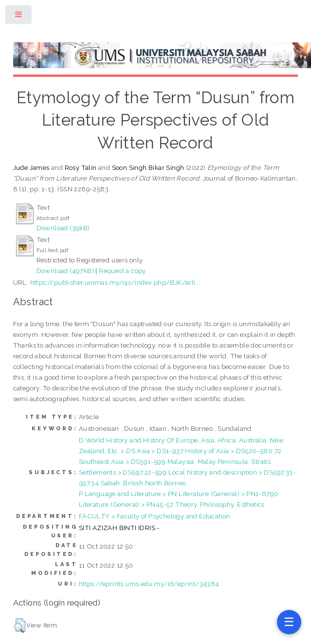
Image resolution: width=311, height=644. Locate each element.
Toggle (19, 16)
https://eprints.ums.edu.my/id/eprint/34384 (149, 584)
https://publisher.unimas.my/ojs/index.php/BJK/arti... (115, 282)
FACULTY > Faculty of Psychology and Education (155, 516)
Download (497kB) (65, 271)
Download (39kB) (63, 228)
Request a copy (122, 271)
